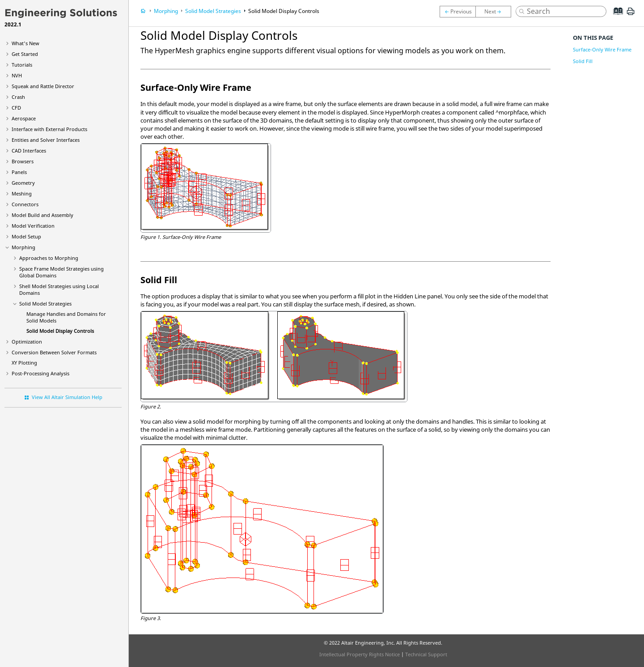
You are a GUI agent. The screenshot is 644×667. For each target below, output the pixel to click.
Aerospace (24, 118)
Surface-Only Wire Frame (602, 49)
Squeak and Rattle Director (43, 86)
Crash (18, 97)
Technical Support (426, 654)
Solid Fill (583, 61)
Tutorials (22, 65)
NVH (17, 75)
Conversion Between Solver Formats (54, 352)
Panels (19, 172)
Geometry (23, 183)
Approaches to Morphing (49, 258)
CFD (16, 108)
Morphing (23, 247)
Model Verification (33, 226)
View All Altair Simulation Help (67, 397)
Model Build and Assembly (42, 215)
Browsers (23, 161)
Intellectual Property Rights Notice (360, 654)
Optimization (27, 342)
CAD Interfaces (29, 151)
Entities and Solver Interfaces (46, 140)
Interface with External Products (49, 129)
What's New (25, 43)
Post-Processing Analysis (40, 373)
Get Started (25, 54)
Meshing (22, 193)
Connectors (25, 204)
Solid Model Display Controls (60, 331)
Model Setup (26, 236)
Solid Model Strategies (45, 304)
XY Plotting (24, 363)
